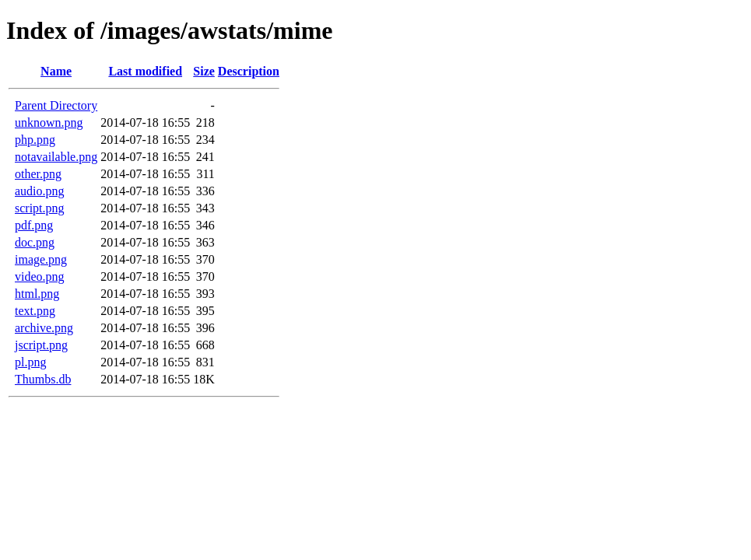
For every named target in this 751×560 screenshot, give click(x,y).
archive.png (44, 328)
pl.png (30, 362)
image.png (41, 259)
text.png (35, 311)
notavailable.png (56, 157)
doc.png (35, 242)
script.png (40, 208)
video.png (40, 276)
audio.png (40, 191)
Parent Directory (56, 105)
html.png (37, 294)
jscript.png (41, 345)
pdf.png (34, 225)
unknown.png (49, 122)
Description (249, 71)
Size (204, 71)
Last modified (145, 71)
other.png (38, 174)
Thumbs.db (43, 379)
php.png (35, 140)
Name (56, 71)
